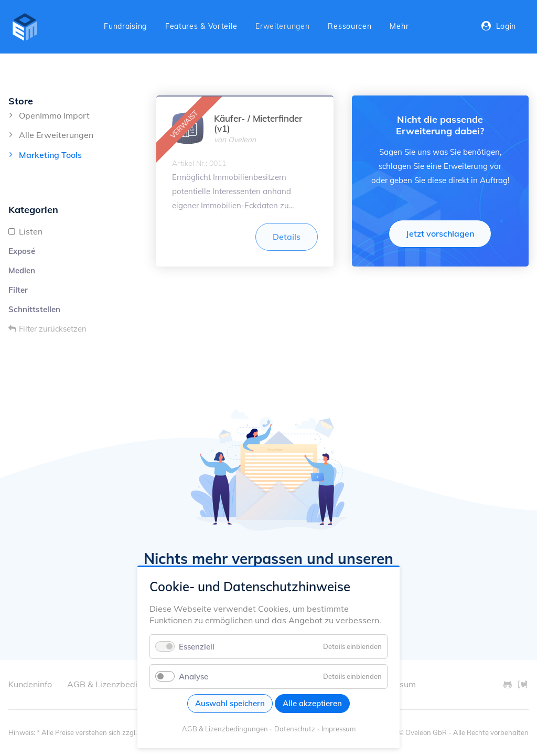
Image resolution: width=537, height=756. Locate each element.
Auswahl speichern (230, 703)
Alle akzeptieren (312, 703)
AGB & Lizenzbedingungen (225, 729)
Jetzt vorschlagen (440, 233)
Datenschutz (295, 729)
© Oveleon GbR (422, 732)
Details (287, 237)
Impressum (339, 729)
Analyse (194, 677)
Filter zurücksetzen (53, 329)
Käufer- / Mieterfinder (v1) (258, 123)
